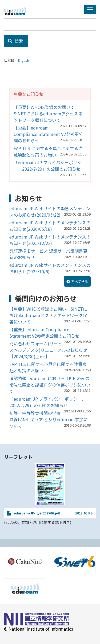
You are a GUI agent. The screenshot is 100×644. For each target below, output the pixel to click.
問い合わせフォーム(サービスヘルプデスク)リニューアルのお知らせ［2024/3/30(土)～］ (48, 350)
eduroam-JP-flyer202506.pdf (37, 513)
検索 (15, 41)
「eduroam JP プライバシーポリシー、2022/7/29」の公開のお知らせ (48, 166)
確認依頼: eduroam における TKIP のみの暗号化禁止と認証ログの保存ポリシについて (50, 385)
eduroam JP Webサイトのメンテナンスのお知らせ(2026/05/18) (50, 226)
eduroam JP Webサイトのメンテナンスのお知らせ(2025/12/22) (50, 240)
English (23, 60)
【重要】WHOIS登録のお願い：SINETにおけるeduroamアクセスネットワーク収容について (48, 114)
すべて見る (80, 281)
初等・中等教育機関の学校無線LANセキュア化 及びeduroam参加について (49, 419)
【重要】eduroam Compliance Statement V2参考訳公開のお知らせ (48, 134)
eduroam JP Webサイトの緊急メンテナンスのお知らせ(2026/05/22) (50, 212)
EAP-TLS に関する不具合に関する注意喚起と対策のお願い (48, 151)
